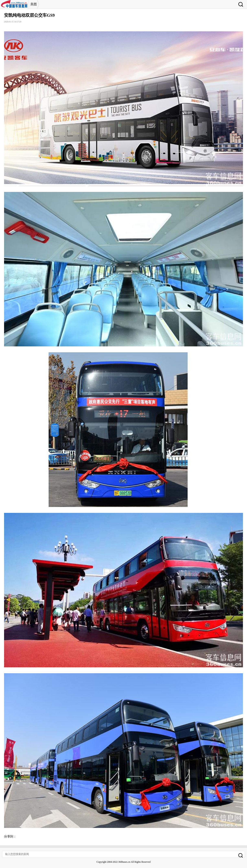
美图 (34, 4)
